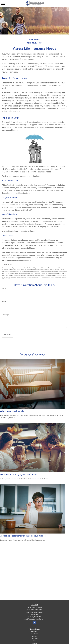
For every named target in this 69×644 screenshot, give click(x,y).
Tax (34, 641)
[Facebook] (34, 622)
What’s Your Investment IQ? (13, 411)
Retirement (34, 632)
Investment (34, 634)
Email (4, 302)
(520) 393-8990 (37, 608)
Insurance (34, 639)
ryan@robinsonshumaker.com (34, 619)
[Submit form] (7, 335)
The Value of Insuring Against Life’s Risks (18, 474)
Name (4, 288)
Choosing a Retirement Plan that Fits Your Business (23, 536)
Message (5, 315)
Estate (34, 636)
